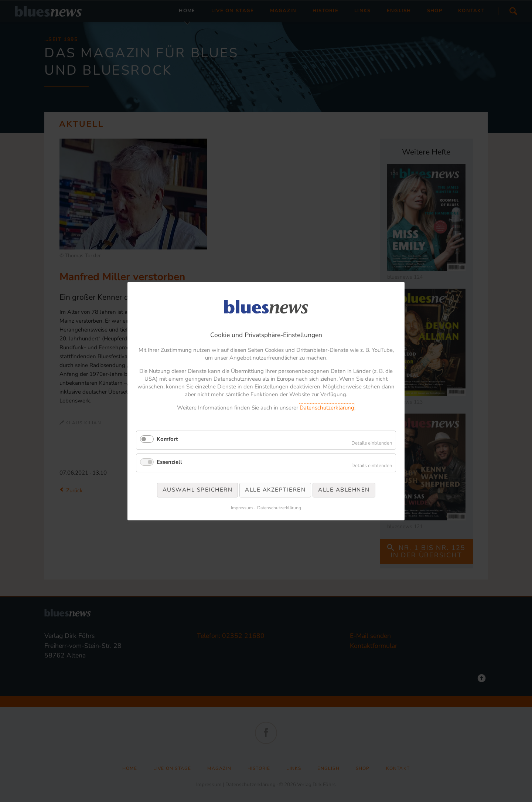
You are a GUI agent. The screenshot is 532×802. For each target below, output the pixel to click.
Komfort (167, 439)
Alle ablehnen (344, 490)
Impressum (242, 507)
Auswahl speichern (198, 490)
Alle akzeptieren (275, 490)
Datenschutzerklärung (327, 408)
